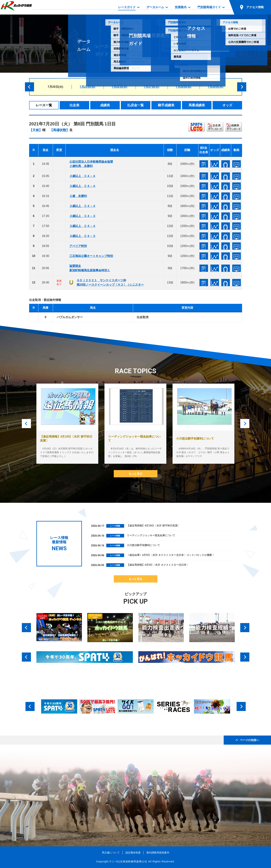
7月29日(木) (216, 87)
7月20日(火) (55, 87)
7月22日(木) (119, 87)
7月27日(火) (152, 87)
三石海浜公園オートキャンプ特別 (91, 256)
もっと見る (135, 474)
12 (34, 317)
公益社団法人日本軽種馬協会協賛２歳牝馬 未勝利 (91, 164)
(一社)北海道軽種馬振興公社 (130, 861)
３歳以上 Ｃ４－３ (82, 216)
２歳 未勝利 (78, 196)
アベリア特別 (78, 246)
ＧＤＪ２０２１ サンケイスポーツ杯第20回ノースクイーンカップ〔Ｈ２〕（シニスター (110, 282)
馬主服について (111, 853)
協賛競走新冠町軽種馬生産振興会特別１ (90, 268)
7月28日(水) (184, 87)
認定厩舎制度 (133, 853)
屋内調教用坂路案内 (158, 853)
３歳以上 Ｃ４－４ (82, 176)
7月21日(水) (87, 87)
